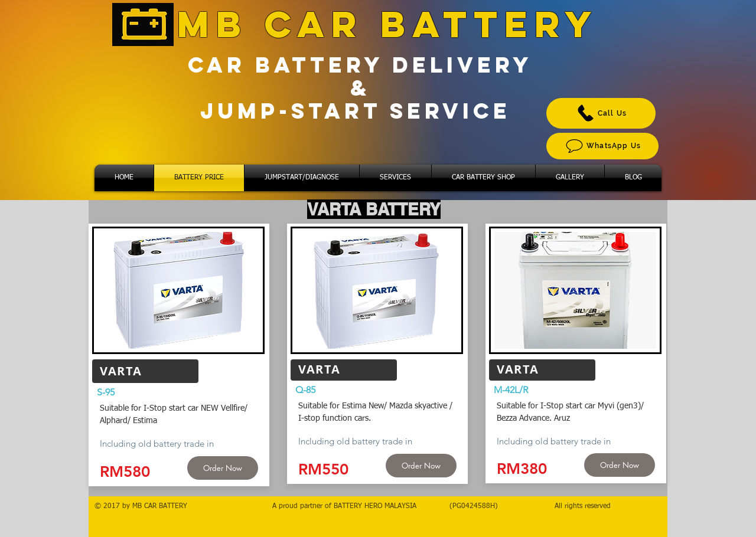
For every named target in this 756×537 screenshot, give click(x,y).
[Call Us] (601, 113)
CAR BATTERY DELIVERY (360, 65)
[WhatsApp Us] (602, 146)
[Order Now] (223, 468)
